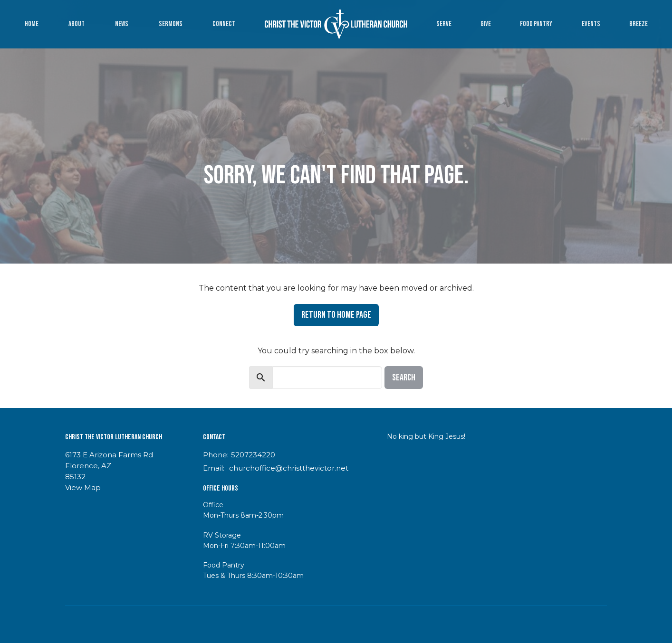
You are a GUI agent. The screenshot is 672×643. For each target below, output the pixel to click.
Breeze (638, 24)
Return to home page (336, 315)
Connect (224, 24)
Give (486, 24)
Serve (444, 24)
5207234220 (253, 455)
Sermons (171, 24)
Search (404, 378)
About (77, 24)
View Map (83, 487)
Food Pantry (536, 24)
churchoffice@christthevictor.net (289, 468)
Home (32, 24)
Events (591, 24)
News (122, 24)
